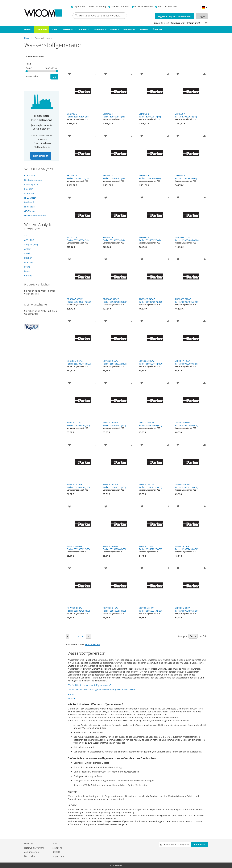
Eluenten (29, 189)
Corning (28, 276)
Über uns (29, 844)
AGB (55, 844)
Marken (71, 694)
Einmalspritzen (32, 184)
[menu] (116, 30)
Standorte (57, 848)
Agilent (28, 249)
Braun (27, 271)
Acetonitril (29, 193)
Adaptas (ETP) (31, 244)
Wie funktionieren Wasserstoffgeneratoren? (89, 685)
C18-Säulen (30, 176)
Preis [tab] (29, 64)
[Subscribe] (199, 845)
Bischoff (28, 258)
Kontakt (56, 852)
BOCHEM (29, 262)
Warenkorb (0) (194, 23)
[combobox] (100, 16)
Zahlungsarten (32, 852)
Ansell (27, 253)
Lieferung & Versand (34, 848)
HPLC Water (30, 198)
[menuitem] (27, 30)
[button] (204, 7)
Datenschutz (30, 856)
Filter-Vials (29, 207)
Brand (27, 267)
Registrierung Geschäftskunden (175, 16)
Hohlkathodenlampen (35, 216)
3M (26, 236)
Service (71, 698)
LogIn (202, 16)
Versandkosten (92, 644)
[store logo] (43, 13)
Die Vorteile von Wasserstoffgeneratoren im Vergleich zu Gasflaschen (102, 690)
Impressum (58, 856)
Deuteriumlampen (33, 180)
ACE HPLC (29, 240)
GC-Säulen (29, 211)
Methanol (29, 202)
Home (27, 38)
